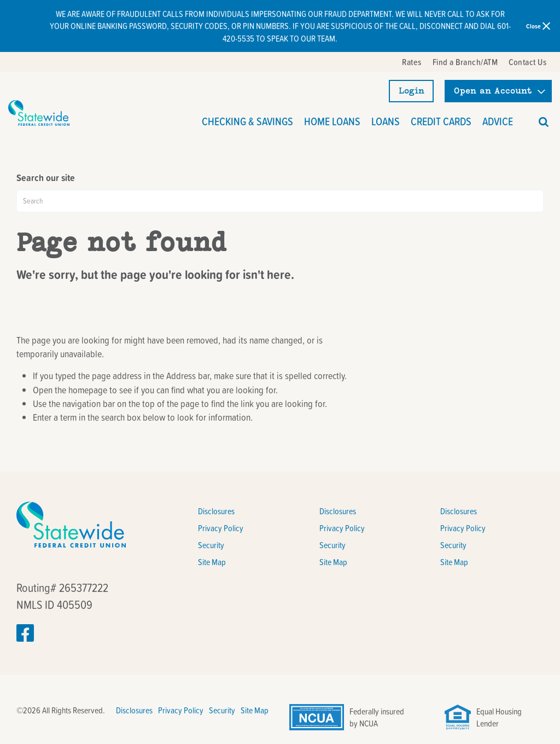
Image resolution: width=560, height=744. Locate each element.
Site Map (212, 562)
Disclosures (216, 511)
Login (412, 91)
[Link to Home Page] (39, 113)
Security (211, 545)
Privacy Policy (221, 528)
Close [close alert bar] (538, 25)
